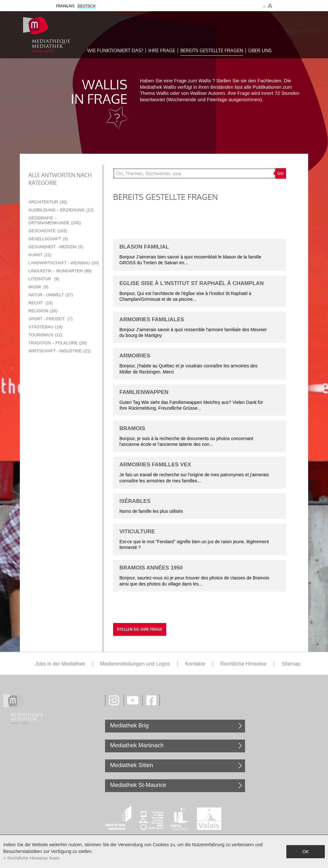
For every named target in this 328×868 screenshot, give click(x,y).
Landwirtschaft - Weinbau (64, 263)
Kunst (40, 255)
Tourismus (45, 335)
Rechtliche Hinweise (243, 664)
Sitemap (291, 664)
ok (306, 851)
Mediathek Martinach (137, 745)
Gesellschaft (48, 239)
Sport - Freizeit (51, 319)
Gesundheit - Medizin (56, 247)
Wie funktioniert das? (115, 50)
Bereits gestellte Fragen (212, 50)
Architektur (48, 202)
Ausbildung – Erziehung (61, 210)
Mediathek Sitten (132, 765)
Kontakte (195, 664)
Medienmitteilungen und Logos (135, 664)
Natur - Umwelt (51, 295)
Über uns (260, 50)
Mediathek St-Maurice (138, 785)
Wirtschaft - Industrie (60, 351)
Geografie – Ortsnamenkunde (55, 220)
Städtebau (45, 327)
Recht (41, 303)
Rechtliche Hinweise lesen (33, 858)
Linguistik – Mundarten (60, 271)
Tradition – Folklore (58, 343)
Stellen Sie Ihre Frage (140, 629)
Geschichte (48, 231)
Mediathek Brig (129, 725)
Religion (43, 311)
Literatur (44, 279)
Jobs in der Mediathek (60, 664)
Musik (38, 287)
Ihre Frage (162, 50)
